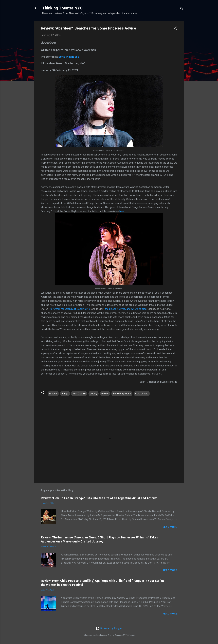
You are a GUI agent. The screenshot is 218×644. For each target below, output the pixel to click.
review (105, 394)
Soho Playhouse (122, 394)
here (122, 211)
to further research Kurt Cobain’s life (70, 309)
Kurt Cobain (79, 394)
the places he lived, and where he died (126, 309)
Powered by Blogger (109, 628)
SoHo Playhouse (69, 57)
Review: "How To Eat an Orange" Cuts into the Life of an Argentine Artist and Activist (99, 498)
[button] (175, 29)
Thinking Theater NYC (62, 8)
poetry (94, 394)
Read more (170, 527)
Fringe (65, 394)
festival (53, 394)
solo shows (142, 394)
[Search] (182, 9)
